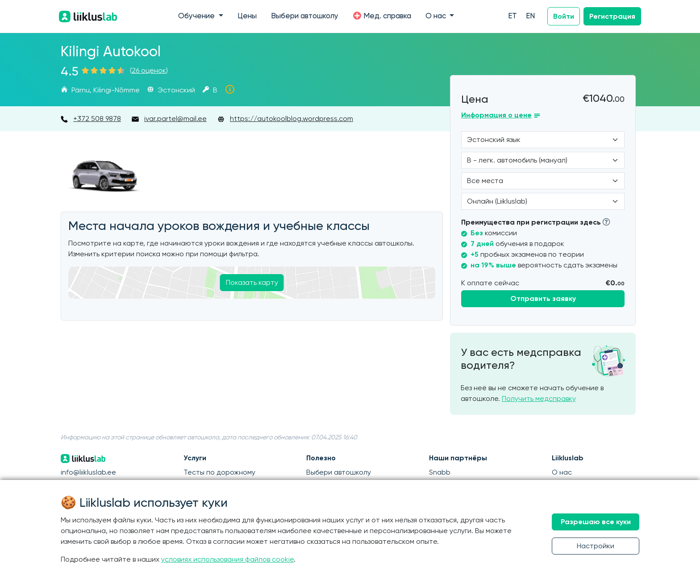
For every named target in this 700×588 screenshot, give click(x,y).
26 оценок (149, 70)
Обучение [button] (197, 16)
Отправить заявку (543, 298)
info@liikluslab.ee (88, 472)
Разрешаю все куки (596, 522)
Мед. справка (382, 16)
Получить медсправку (539, 398)
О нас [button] (437, 16)
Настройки (596, 546)
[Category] (543, 160)
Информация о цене (496, 115)
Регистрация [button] (612, 16)
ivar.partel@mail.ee (175, 119)
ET (512, 16)
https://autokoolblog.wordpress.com (292, 119)
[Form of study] (543, 201)
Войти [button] (564, 16)
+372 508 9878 (97, 119)
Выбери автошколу (305, 16)
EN (530, 16)
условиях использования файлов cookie (227, 559)
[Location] (543, 181)
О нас (562, 472)
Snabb (440, 472)
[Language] (543, 140)
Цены (247, 16)
